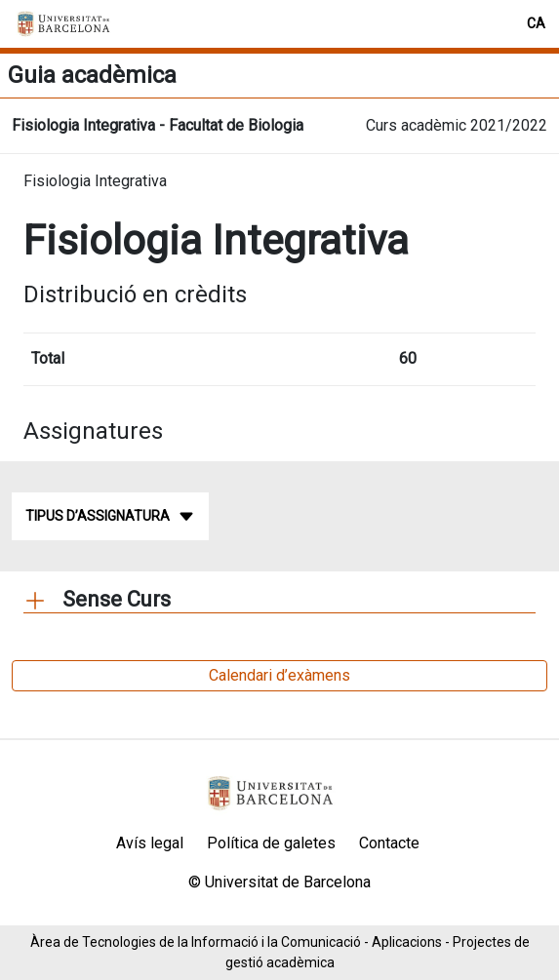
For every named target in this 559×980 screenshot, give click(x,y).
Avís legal (150, 843)
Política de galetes (271, 843)
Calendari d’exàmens (279, 675)
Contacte (389, 843)
